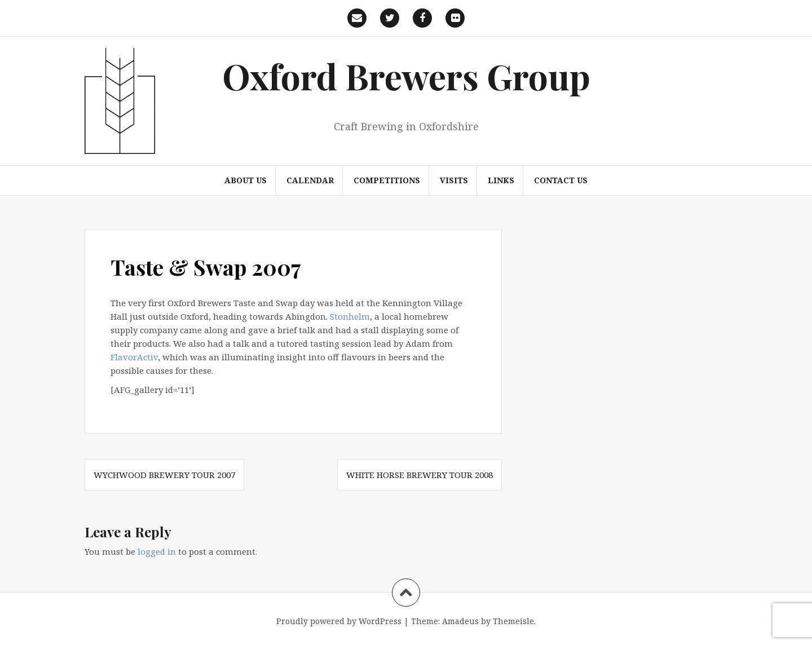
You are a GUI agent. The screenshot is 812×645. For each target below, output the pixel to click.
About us (246, 180)
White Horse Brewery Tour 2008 (420, 475)
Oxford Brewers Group (406, 76)
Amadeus (460, 621)
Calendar (310, 180)
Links (501, 180)
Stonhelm (350, 316)
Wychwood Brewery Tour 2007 (164, 475)
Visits (454, 180)
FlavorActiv (134, 357)
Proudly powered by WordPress (339, 621)
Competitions (387, 180)
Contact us (561, 180)
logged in (157, 551)
